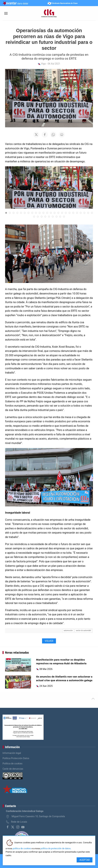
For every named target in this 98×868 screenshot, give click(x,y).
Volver (49, 641)
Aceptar (85, 860)
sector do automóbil (84, 631)
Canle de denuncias (13, 769)
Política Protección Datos (16, 758)
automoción (68, 631)
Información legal (12, 753)
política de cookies (22, 848)
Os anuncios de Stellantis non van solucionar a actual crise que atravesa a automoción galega (64, 679)
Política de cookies (12, 764)
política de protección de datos (55, 848)
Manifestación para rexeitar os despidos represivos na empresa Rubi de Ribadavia (61, 662)
